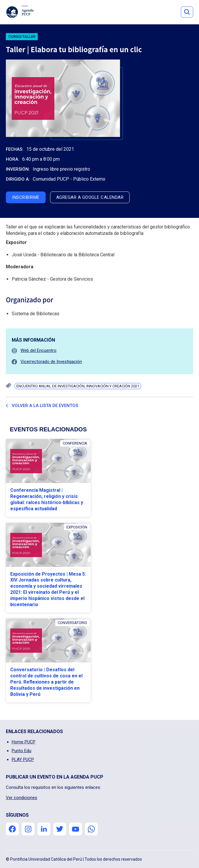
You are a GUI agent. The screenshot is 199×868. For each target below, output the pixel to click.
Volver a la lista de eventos (45, 406)
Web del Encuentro (38, 350)
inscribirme (26, 197)
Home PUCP (24, 742)
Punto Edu (22, 751)
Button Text (187, 12)
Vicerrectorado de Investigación (51, 362)
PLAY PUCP (23, 759)
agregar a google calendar (90, 197)
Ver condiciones (22, 798)
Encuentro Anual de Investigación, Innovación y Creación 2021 (78, 386)
